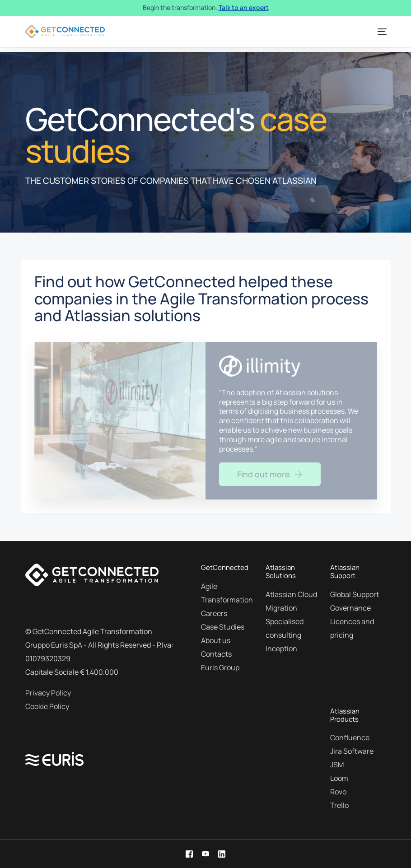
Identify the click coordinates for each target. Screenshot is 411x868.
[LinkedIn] (222, 854)
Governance (350, 608)
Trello (339, 805)
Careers (214, 613)
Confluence (350, 737)
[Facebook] (189, 854)
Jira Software (352, 751)
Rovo (338, 792)
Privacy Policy (48, 693)
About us (216, 640)
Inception (281, 649)
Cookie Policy (47, 706)
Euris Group (220, 667)
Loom (339, 778)
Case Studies (223, 627)
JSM (337, 765)
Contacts (216, 654)
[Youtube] (205, 854)
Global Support (355, 594)
